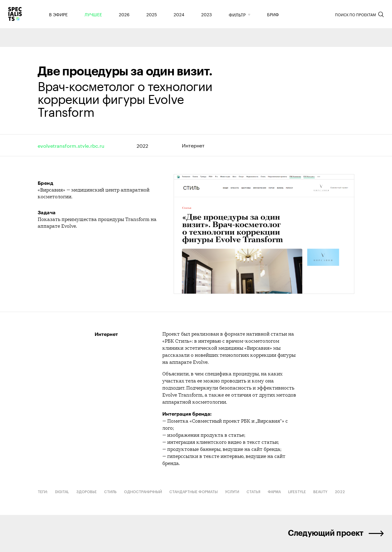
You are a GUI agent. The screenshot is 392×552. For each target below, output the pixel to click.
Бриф (273, 14)
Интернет (193, 145)
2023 (207, 14)
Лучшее (93, 14)
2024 (179, 14)
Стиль (110, 492)
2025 (152, 14)
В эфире (58, 14)
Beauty (320, 492)
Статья (253, 492)
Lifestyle (297, 492)
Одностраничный (143, 492)
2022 (142, 145)
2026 (124, 14)
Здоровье (87, 492)
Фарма (274, 492)
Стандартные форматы (194, 492)
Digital (62, 492)
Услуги (232, 492)
